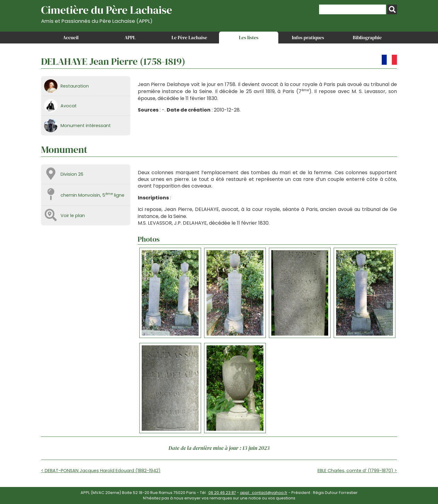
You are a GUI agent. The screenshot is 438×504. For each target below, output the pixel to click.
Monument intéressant (86, 126)
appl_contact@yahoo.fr (264, 493)
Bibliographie (367, 37)
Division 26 (72, 174)
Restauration (75, 86)
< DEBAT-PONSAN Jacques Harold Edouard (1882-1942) (101, 471)
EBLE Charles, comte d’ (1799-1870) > (357, 471)
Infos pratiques (308, 37)
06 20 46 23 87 (222, 493)
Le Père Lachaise (189, 37)
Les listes (249, 37)
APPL (130, 37)
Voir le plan (73, 216)
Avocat (69, 106)
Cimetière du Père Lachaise (107, 13)
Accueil (71, 37)
